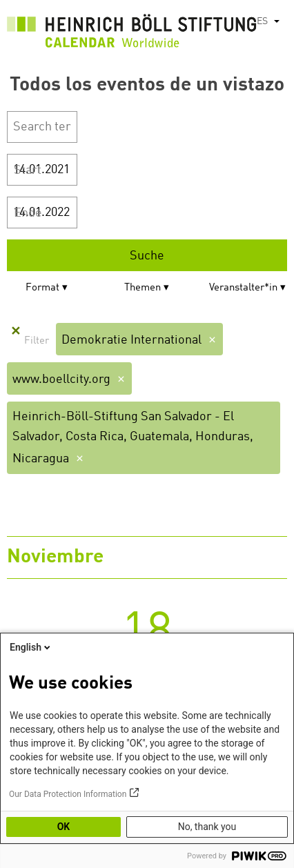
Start (28, 170)
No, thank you (207, 827)
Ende (28, 213)
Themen (143, 288)
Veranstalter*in (243, 288)
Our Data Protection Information (68, 794)
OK (64, 827)
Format (42, 288)
